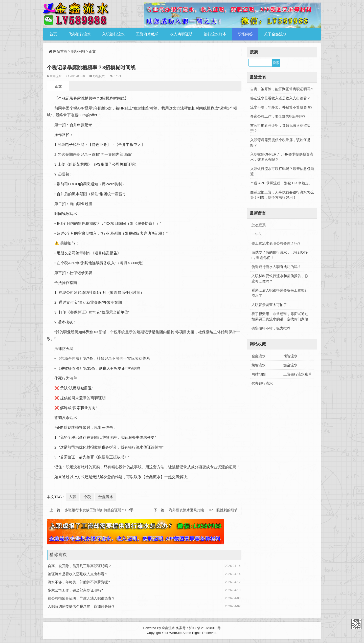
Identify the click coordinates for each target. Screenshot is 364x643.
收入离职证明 (181, 34)
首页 (53, 34)
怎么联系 (259, 225)
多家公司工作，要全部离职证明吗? (75, 590)
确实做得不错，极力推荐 (271, 328)
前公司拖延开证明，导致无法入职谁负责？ (81, 598)
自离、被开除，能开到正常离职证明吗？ (80, 566)
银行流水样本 (215, 34)
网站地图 (259, 374)
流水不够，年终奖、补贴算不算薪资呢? (79, 582)
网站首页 (60, 51)
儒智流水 (290, 356)
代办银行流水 (80, 34)
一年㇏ (257, 234)
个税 (87, 497)
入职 (73, 497)
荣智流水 (259, 365)
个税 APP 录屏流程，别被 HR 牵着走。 (281, 183)
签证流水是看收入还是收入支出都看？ (78, 574)
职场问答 (245, 34)
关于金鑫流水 (275, 34)
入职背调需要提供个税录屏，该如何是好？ (81, 606)
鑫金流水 (290, 365)
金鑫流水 (106, 497)
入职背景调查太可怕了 (269, 305)
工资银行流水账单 (298, 374)
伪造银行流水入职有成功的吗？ (276, 267)
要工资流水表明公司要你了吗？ (276, 243)
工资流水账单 (147, 34)
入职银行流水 (113, 34)
